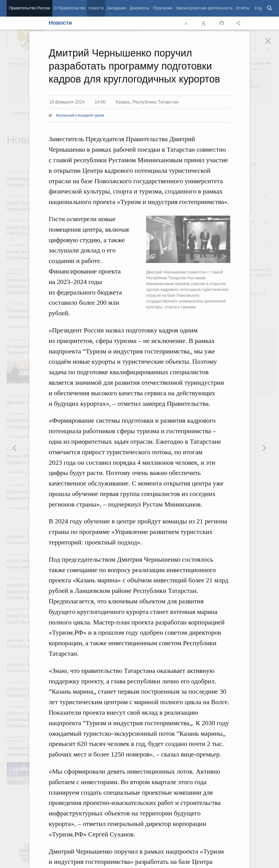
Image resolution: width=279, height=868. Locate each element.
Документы (139, 8)
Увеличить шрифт (204, 23)
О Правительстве (70, 8)
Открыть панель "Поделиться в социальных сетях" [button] (239, 23)
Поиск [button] (270, 8)
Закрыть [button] (272, 45)
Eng (258, 8)
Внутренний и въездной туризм (80, 115)
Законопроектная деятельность (204, 8)
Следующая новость (224, 256)
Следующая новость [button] (15, 448)
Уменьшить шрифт (186, 23)
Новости (96, 8)
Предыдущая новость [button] (264, 448)
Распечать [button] (222, 23)
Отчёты (243, 8)
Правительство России (29, 8)
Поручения (163, 8)
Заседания (117, 8)
